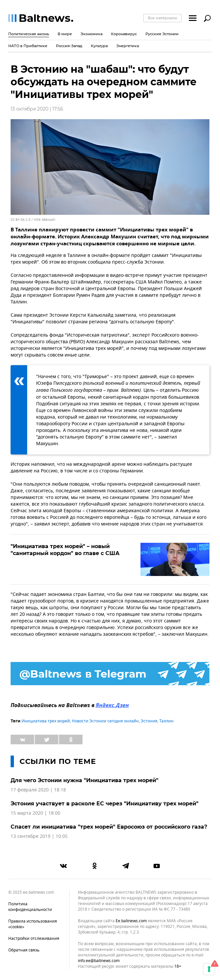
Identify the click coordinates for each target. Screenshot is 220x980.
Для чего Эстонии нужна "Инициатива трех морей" (84, 780)
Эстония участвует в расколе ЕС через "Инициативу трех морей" (105, 804)
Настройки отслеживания (34, 939)
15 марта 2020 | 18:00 (35, 813)
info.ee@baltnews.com (99, 961)
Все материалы (163, 18)
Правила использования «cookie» (33, 924)
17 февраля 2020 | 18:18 (38, 790)
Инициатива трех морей (46, 721)
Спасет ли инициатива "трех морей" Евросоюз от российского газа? (109, 827)
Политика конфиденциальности (30, 907)
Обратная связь (24, 950)
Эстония (149, 721)
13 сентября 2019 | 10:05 (39, 836)
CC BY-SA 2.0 (21, 220)
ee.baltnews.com (131, 921)
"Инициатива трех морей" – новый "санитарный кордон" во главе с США (65, 550)
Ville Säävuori (45, 220)
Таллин (166, 721)
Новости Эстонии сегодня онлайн (105, 721)
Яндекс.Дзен (112, 706)
